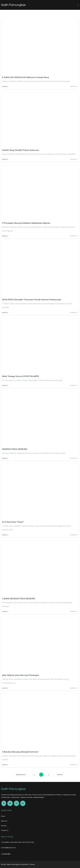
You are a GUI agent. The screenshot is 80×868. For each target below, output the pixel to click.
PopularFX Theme (28, 864)
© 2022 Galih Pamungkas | (11, 864)
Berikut (60, 774)
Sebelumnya (21, 774)
